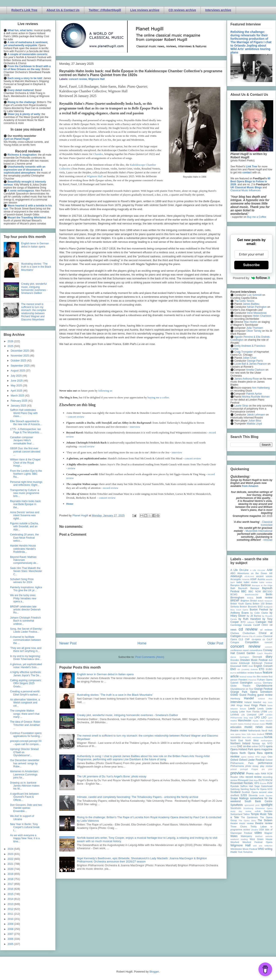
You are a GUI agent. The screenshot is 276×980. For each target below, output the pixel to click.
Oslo (270, 757)
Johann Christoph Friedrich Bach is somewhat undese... (25, 621)
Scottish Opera (250, 792)
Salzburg (235, 789)
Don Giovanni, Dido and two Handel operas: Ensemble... (26, 808)
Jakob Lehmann (256, 415)
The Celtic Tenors (244, 301)
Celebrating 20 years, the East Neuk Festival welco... (24, 538)
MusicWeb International (259, 531)
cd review (248, 629)
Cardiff (257, 625)
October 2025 (19, 361)
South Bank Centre (258, 801)
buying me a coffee (158, 397)
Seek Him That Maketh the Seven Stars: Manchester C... (26, 571)
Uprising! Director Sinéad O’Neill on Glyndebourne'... (24, 752)
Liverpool (252, 715)
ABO (233, 573)
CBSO (265, 625)
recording (268, 777)
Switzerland (236, 814)
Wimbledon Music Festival (244, 849)
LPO (257, 718)
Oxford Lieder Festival (252, 760)
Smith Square (266, 795)
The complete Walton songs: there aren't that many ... (25, 714)
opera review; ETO (250, 757)
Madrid (234, 721)
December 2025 (20, 351)
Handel (249, 698)
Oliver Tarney (254, 331)
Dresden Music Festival (254, 660)
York (240, 852)
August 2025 (18, 371)
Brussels (252, 607)
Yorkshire (248, 852)
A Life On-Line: (258, 570)
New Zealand (258, 734)
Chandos (98, 154)
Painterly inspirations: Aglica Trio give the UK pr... (26, 589)
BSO (260, 607)
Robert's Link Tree (24, 10)
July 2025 (17, 376)
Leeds (252, 709)
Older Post (215, 643)
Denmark (257, 657)
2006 (11, 939)
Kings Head (243, 705)
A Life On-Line (239, 570)
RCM (270, 774)
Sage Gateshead (263, 786)
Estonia (254, 669)
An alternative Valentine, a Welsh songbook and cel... (25, 703)
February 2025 (19, 401)
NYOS (233, 746)
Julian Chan (250, 358)
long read (248, 718)
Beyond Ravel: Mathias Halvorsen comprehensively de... (24, 560)
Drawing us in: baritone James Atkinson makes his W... (25, 786)
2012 (11, 909)
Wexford (235, 842)
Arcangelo (236, 579)
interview (135, 427)
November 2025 (20, 356)
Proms (250, 774)
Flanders (243, 680)
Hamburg (235, 699)
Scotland (235, 792)
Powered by (251, 278)
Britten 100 (259, 604)
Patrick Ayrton (254, 394)
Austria (261, 579)
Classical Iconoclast (267, 523)
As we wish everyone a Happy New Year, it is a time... (25, 838)
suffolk (258, 811)
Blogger (154, 972)
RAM (263, 774)
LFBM (264, 712)
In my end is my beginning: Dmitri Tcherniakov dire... (26, 658)
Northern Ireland (240, 743)
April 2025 (17, 391)
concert (269, 642)
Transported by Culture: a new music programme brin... (25, 493)
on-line (247, 746)
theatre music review (242, 823)
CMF (247, 639)
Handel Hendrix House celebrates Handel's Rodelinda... (23, 549)
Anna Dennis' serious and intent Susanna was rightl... (25, 515)
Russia (263, 783)
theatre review (264, 823)
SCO (270, 789)
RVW (270, 783)
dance (233, 657)
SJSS (244, 795)
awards (269, 579)
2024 (11, 849)
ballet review (251, 582)
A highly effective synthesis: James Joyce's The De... (26, 674)
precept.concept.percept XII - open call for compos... (26, 743)
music (262, 724)
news (269, 734)
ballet (239, 582)
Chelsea (235, 633)
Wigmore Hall (97, 79)
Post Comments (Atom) (150, 657)
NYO (270, 743)
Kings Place (259, 705)
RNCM (269, 780)
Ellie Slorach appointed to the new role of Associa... (26, 423)
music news (253, 727)
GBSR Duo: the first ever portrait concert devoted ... (25, 452)
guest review (265, 695)
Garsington (246, 683)
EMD (245, 666)
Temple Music (259, 814)
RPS (257, 783)
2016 (11, 889)
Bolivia (250, 598)
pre (263, 769)
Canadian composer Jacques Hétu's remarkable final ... (22, 440)
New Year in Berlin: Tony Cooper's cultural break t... (25, 827)
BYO (243, 622)
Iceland (261, 699)
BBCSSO (268, 591)
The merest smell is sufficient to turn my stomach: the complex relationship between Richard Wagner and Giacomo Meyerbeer (34, 312)
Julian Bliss (255, 421)
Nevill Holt (267, 731)
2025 (11, 346)
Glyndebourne (264, 686)
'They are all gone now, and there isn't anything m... (26, 650)
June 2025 (17, 381)
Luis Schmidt (254, 295)
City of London (256, 636)
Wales (234, 836)
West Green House (261, 839)
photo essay (252, 766)
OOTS (262, 746)
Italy (265, 702)
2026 (11, 341)
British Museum (265, 601)
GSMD (234, 695)
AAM (270, 570)
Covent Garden (246, 653)
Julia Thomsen (255, 328)
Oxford (234, 760)
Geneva (258, 683)
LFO (270, 712)
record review (87, 446)
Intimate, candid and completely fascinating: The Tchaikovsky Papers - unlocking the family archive (137, 797)
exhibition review (245, 673)
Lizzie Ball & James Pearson (251, 364)
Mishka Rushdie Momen (256, 397)
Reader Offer (237, 777)
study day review (241, 811)
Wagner (268, 833)
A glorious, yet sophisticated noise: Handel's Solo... (26, 666)
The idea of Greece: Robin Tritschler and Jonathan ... (25, 725)
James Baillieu (251, 304)
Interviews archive (218, 10)
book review (264, 598)
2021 (11, 864)
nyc (264, 743)
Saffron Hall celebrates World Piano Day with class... (24, 413)
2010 (11, 919)
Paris (251, 763)
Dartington (244, 657)
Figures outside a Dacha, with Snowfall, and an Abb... (24, 527)
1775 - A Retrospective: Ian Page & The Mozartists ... (26, 431)
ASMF (254, 579)
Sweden (268, 811)
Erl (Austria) (243, 669)
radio (257, 774)
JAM (233, 705)
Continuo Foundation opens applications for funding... (26, 735)
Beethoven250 (252, 595)
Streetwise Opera (264, 808)
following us (105, 391)
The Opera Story (247, 820)
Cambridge (236, 625)
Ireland (248, 702)
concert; (269, 647)
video (258, 833)
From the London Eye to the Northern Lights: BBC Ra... (26, 474)
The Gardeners (249, 817)
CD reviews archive (182, 10)
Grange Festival (263, 689)
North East (237, 740)
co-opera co (258, 639)
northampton (267, 741)
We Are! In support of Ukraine (22, 818)
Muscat (255, 724)
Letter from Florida (249, 712)
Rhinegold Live (245, 780)
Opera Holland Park (242, 749)
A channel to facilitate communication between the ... (25, 640)
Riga (256, 780)
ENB (251, 666)
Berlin (269, 594)
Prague (255, 769)
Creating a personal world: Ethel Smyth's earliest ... (25, 693)
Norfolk (268, 737)
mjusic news (259, 721)
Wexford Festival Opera (257, 842)
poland (234, 769)
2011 (11, 914)
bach (233, 582)
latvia (270, 705)
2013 (11, 904)
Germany (268, 683)
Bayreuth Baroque (249, 588)
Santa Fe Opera (258, 789)
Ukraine (254, 830)
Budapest (268, 607)
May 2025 (17, 386)
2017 (11, 884)
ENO (233, 669)
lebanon (234, 709)
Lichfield (235, 715)
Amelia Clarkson (255, 370)
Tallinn (247, 814)
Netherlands (254, 731)
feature (258, 673)
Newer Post (68, 643)
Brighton (245, 601)
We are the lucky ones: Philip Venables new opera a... (23, 598)
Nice (244, 737)
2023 (11, 854)
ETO (262, 669)
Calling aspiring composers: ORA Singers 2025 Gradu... (26, 683)
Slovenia (253, 795)
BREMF (235, 601)
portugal (244, 769)
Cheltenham (249, 633)
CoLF (270, 639)
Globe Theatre (240, 686)
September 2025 (21, 366)
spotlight (267, 805)
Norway (256, 743)
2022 (11, 859)
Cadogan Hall (264, 622)
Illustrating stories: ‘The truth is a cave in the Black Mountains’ (115, 695)
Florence (252, 680)
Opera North (238, 753)
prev (270, 769)
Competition (252, 642)
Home (70, 504)
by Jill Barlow (254, 616)
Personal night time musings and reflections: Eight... (26, 483)
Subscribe (251, 265)
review (72, 468)
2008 (11, 929)
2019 (11, 874)
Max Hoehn (251, 322)
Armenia (246, 579)
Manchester (245, 721)
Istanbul (257, 702)
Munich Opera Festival (241, 724)
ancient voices (264, 576)
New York (246, 734)
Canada (247, 625)
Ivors (270, 702)
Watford (259, 836)
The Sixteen (265, 820)
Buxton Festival (259, 610)
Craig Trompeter (244, 352)
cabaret (251, 622)
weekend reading (239, 839)
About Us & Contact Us (63, 10)
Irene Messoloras (257, 313)
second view (266, 792)
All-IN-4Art (249, 576)
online (255, 746)
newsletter (236, 737)
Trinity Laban (259, 827)
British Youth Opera (241, 604)
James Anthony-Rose (246, 379)
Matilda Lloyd (254, 424)
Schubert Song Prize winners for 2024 (22, 581)
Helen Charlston (262, 316)
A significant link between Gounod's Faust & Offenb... (24, 797)
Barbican (246, 585)
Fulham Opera (265, 680)
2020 (11, 869)
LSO (264, 718)
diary (269, 657)
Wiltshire (268, 846)
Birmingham (237, 598)
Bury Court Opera (239, 610)
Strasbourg (248, 808)
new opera (235, 734)
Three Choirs (239, 827)
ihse (270, 699)
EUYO (233, 673)
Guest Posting (248, 695)
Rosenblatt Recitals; (242, 783)
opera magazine (263, 749)
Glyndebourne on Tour (242, 689)
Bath (233, 588)
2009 (11, 924)
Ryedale (235, 786)
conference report (240, 650)
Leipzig (234, 712)
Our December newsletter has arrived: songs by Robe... (25, 763)
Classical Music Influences (246, 190)
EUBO (269, 669)
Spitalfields (237, 805)
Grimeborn (266, 692)
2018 (11, 879)
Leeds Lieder (265, 709)
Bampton (235, 585)
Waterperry (246, 836)
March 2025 (18, 396)
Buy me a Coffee (257, 217)
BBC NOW (255, 591)
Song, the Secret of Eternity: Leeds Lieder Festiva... (26, 630)
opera (269, 746)
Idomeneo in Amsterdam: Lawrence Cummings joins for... (24, 774)
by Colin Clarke (259, 613)
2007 (11, 934)
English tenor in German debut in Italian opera (105, 674)
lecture (243, 709)
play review (266, 766)
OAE (240, 746)
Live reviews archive (145, 10)
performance (265, 763)
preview (237, 773)
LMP (261, 715)
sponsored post (252, 805)
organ (264, 757)
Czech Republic (265, 653)
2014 (11, 899)
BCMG (234, 594)
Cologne (235, 642)
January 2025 (19, 406)
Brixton (243, 607)
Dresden (235, 660)
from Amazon (250, 486)
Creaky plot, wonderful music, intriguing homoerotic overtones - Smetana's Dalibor (127, 715)
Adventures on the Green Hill (255, 573)
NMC (249, 737)
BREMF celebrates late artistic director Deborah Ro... (25, 610)
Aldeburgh (236, 576)
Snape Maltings (240, 798)
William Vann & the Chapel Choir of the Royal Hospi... (25, 463)
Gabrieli (234, 683)
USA (261, 830)
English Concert (263, 666)
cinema (245, 636)
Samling (245, 789)
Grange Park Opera (244, 692)
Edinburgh (244, 663)
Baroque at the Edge (262, 585)
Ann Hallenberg (261, 388)
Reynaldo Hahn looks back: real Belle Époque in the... (26, 504)
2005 (11, 944)
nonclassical (258, 737)
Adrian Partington (257, 307)
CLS (241, 639)
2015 (11, 894)
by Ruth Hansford (250, 619)
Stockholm (236, 808)
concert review (78, 79)
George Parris (255, 361)
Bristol (254, 601)
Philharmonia (237, 766)
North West (252, 740)
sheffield (235, 795)
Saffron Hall (247, 786)
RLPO (262, 780)
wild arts (258, 846)
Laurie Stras (241, 406)
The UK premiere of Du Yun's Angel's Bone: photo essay (112, 776)
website (269, 836)
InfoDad (268, 540)
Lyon (270, 718)
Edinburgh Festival (262, 663)
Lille (243, 715)
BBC (244, 591)
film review (262, 676)
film (255, 677)
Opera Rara (255, 753)
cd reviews (266, 630)
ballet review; (266, 582)
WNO (261, 849)
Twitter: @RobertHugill (105, 10)
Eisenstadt (236, 666)
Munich (269, 721)
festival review (246, 677)
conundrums (256, 650)
